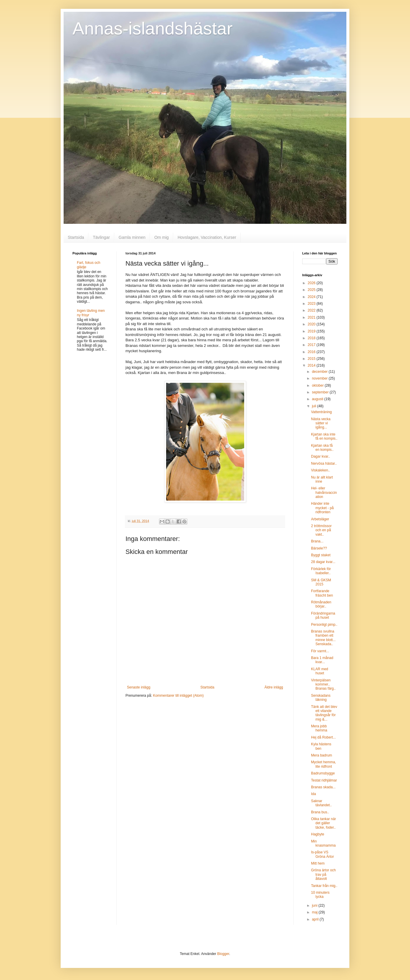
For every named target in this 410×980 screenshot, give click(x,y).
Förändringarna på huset (323, 615)
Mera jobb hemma (319, 728)
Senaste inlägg (139, 687)
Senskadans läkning (321, 698)
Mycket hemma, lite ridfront (324, 764)
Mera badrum (321, 755)
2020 (312, 324)
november (320, 378)
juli (315, 406)
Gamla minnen (132, 237)
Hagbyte (318, 834)
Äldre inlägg (274, 687)
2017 (312, 345)
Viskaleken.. (320, 470)
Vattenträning (321, 412)
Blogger (223, 954)
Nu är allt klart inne (322, 479)
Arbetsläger (320, 519)
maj (315, 912)
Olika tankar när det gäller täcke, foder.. (324, 823)
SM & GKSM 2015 (321, 582)
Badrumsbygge (323, 773)
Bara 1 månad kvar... (322, 660)
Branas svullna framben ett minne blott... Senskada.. (323, 638)
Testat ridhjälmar (324, 780)
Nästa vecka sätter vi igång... (321, 423)
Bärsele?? (319, 548)
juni (315, 905)
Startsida (76, 237)
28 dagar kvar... (323, 562)
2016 (312, 352)
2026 (312, 283)
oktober (318, 385)
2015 (312, 359)
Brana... (317, 541)
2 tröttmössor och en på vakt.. (321, 530)
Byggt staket (321, 555)
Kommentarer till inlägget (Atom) (178, 696)
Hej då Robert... (323, 737)
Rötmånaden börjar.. (321, 604)
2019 (312, 331)
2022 (312, 310)
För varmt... (320, 651)
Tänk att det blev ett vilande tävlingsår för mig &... (324, 713)
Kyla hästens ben (321, 746)
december (320, 372)
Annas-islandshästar (153, 28)
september (321, 392)
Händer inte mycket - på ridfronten (322, 508)
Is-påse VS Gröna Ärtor (323, 854)
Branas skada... (323, 787)
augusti (318, 399)
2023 (312, 304)
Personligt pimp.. (324, 625)
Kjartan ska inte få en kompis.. (324, 436)
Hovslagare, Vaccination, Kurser (207, 237)
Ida (314, 794)
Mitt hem (318, 863)
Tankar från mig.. (324, 886)
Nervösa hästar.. (324, 463)
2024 (312, 297)
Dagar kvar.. (321, 456)
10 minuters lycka (320, 895)
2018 (312, 338)
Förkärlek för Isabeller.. (321, 571)
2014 (312, 365)
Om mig (162, 237)
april (316, 919)
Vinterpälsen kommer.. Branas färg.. (323, 684)
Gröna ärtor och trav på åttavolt (323, 874)
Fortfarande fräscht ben (322, 593)
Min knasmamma (323, 843)
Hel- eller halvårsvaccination (324, 493)
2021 (312, 317)
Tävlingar (101, 237)
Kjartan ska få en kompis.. (322, 448)
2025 (312, 290)
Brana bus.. (320, 812)
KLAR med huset (320, 671)
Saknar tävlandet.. (321, 803)
